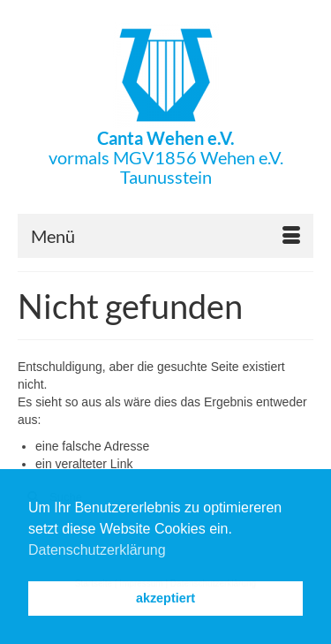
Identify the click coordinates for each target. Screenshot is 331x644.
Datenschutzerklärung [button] (97, 550)
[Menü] (165, 236)
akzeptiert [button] (165, 598)
